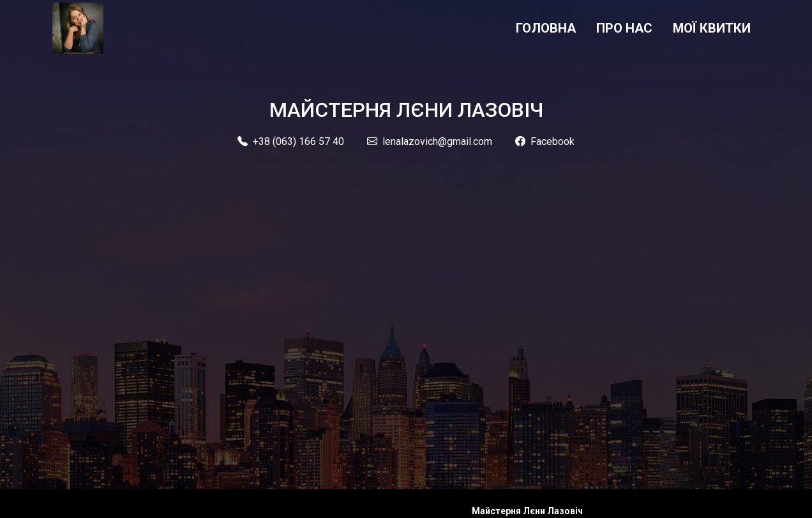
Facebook (545, 141)
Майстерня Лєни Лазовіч (527, 511)
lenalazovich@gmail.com (430, 141)
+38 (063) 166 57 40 (291, 141)
